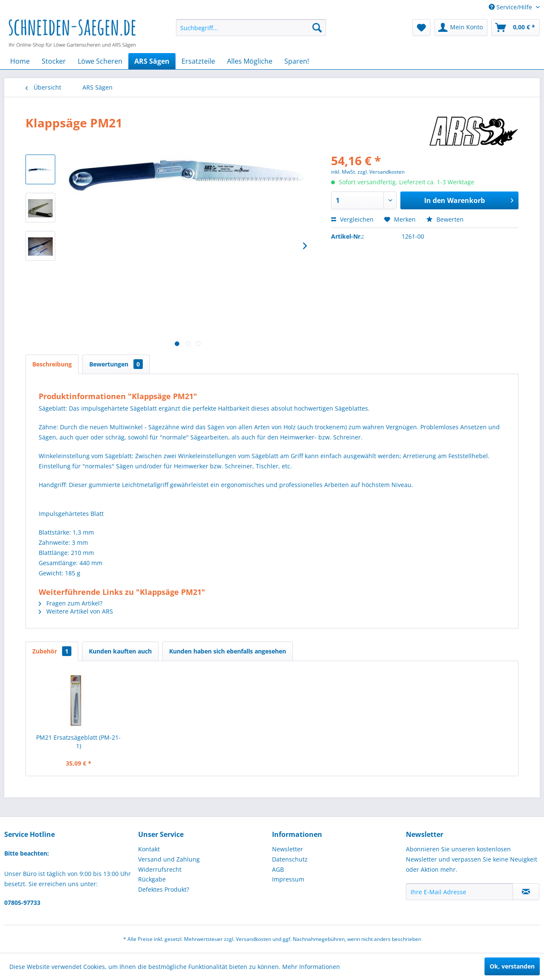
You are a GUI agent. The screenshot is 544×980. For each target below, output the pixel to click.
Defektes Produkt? (164, 889)
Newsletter (288, 849)
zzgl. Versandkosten (381, 172)
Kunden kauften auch (120, 651)
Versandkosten (254, 939)
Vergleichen (352, 219)
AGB (278, 869)
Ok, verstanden (512, 966)
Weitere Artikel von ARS (76, 611)
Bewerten (445, 219)
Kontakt (149, 849)
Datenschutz (290, 859)
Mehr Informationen (311, 967)
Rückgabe (152, 879)
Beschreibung (52, 364)
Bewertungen (116, 364)
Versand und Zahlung (169, 859)
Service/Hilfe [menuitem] (511, 7)
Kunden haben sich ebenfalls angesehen (228, 651)
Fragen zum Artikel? (71, 603)
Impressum (288, 879)
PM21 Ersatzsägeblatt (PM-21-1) (78, 742)
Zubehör (52, 651)
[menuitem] (251, 28)
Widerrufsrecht (160, 869)
